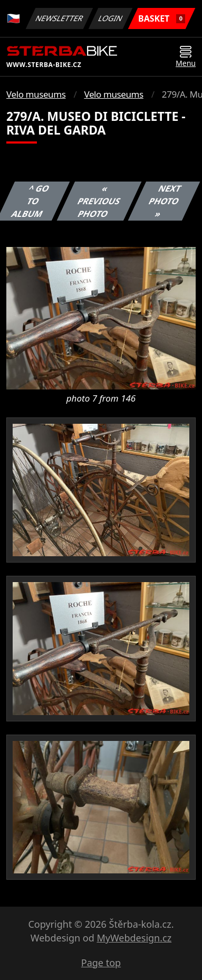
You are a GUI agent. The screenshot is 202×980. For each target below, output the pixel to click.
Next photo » (165, 201)
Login (111, 18)
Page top (101, 963)
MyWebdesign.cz (134, 938)
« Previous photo (99, 201)
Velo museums (36, 94)
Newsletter (59, 18)
